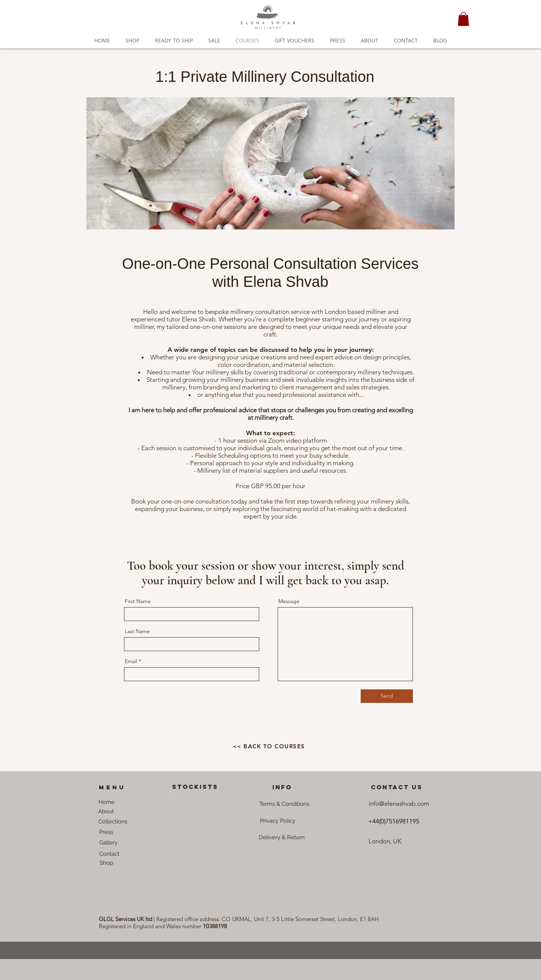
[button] (463, 19)
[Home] (107, 802)
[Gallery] (108, 843)
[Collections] (113, 822)
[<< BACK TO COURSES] (270, 746)
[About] (106, 812)
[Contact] (109, 854)
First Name (138, 601)
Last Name (137, 631)
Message (289, 601)
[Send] (387, 696)
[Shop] (106, 863)
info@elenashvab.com (399, 804)
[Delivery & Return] (282, 838)
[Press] (106, 832)
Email (131, 661)
